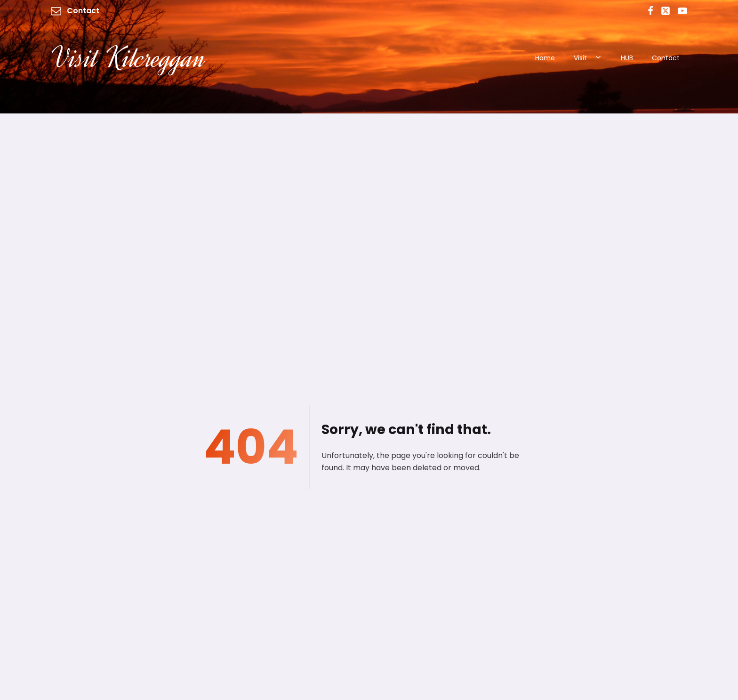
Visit (580, 58)
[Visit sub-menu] (600, 58)
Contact (666, 58)
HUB (627, 58)
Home (545, 58)
